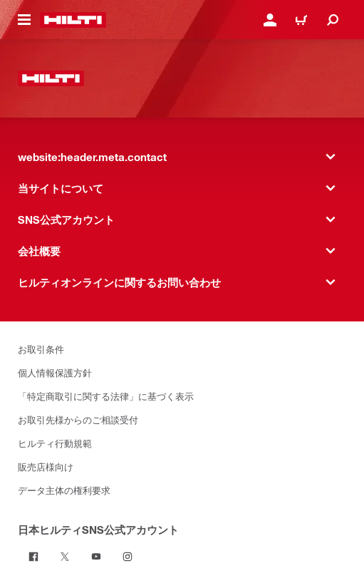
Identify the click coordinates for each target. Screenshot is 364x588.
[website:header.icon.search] (333, 20)
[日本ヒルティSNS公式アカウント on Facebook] (33, 557)
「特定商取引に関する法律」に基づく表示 (106, 396)
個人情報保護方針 (55, 372)
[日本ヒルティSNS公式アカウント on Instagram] (128, 557)
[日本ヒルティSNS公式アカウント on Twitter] (65, 557)
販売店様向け (46, 466)
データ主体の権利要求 (64, 490)
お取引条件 (41, 349)
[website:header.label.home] (73, 20)
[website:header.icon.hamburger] (24, 20)
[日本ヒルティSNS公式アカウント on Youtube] (96, 557)
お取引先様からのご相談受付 (78, 419)
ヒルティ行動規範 (55, 443)
